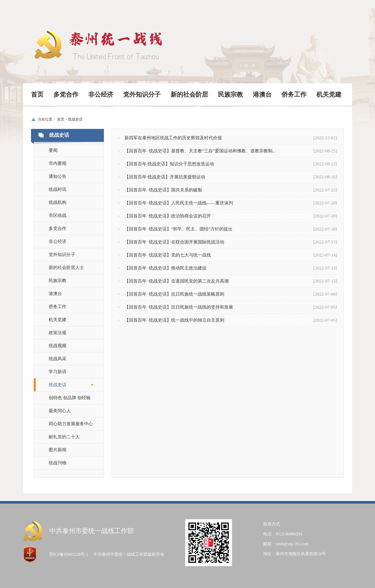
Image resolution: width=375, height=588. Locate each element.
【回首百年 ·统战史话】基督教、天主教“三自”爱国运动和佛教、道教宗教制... (197, 151)
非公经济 (101, 95)
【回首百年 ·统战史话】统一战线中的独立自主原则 (171, 320)
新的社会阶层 (189, 95)
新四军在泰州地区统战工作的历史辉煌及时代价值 (170, 138)
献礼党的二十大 (64, 437)
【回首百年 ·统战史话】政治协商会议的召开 (165, 216)
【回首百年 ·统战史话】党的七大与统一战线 (165, 255)
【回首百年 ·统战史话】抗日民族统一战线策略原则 (171, 294)
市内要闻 (58, 163)
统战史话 (75, 119)
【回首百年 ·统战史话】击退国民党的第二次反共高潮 (173, 281)
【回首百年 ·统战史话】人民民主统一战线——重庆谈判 (176, 203)
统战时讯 (58, 189)
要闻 (53, 150)
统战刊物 (58, 463)
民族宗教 (230, 95)
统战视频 (58, 346)
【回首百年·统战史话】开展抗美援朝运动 (162, 177)
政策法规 (58, 333)
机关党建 (329, 95)
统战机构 (58, 202)
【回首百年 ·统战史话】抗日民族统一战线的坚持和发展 (176, 307)
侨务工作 (294, 95)
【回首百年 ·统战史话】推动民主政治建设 (162, 268)
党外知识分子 (142, 95)
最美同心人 (60, 411)
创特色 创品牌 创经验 (70, 398)
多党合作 (66, 95)
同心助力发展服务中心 (71, 424)
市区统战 (58, 215)
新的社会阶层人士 (66, 268)
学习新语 (58, 372)
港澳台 (262, 95)
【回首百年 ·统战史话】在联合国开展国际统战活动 (171, 242)
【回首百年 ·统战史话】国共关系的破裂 (160, 190)
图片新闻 (58, 450)
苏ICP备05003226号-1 (69, 554)
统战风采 (58, 359)
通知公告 (58, 176)
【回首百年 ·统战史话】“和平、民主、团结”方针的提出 (175, 229)
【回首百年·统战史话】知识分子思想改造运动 (166, 164)
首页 (37, 95)
